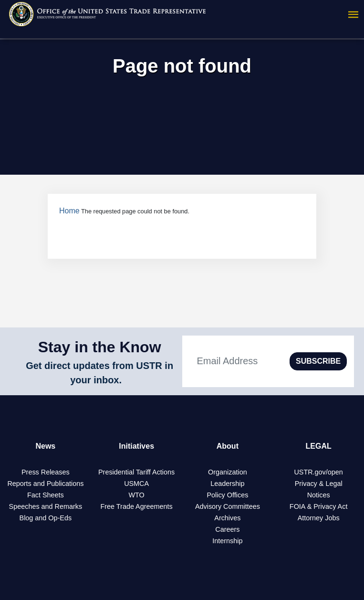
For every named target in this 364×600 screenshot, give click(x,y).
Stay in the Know (100, 347)
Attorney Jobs (319, 518)
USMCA (136, 484)
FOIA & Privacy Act (319, 506)
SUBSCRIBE (318, 361)
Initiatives (136, 446)
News (45, 446)
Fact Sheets (46, 495)
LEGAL (319, 446)
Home (69, 211)
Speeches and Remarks (46, 506)
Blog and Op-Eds (46, 518)
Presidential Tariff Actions (136, 472)
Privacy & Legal (319, 484)
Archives (227, 518)
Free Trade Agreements (137, 506)
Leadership (227, 484)
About (228, 446)
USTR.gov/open (318, 472)
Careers (227, 529)
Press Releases (46, 472)
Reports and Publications (45, 484)
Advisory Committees (228, 506)
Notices (319, 495)
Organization (228, 472)
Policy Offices (227, 495)
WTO (136, 495)
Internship (227, 541)
